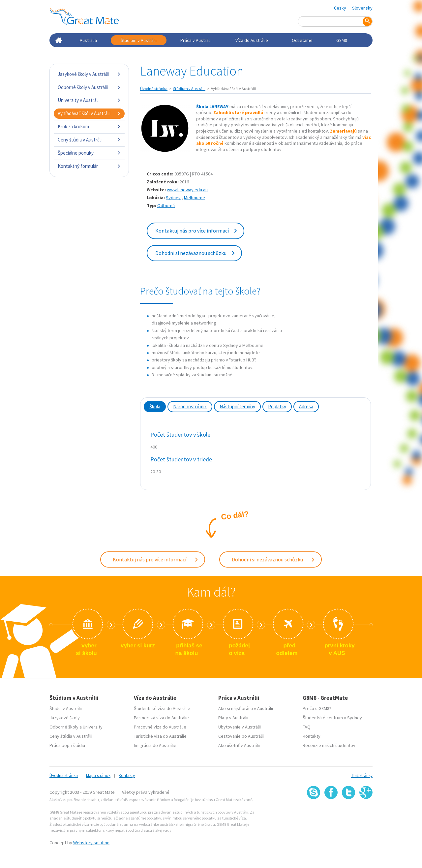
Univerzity (93, 727)
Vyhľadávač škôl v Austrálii (89, 113)
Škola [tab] (155, 406)
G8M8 (342, 40)
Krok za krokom (89, 126)
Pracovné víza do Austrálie (160, 727)
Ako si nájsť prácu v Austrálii (246, 708)
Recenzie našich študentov (329, 745)
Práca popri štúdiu (67, 745)
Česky (340, 8)
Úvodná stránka (154, 89)
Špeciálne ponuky (89, 153)
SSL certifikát (349, 813)
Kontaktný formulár (89, 166)
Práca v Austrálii (196, 40)
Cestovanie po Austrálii (241, 736)
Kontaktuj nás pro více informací (196, 231)
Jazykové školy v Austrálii (89, 74)
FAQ (307, 727)
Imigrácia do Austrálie (155, 745)
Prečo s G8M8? (317, 708)
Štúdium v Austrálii (139, 40)
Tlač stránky (362, 775)
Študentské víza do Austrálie (162, 708)
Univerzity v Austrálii (89, 100)
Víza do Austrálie (252, 40)
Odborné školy (64, 727)
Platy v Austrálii (233, 718)
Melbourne (195, 198)
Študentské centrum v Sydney (332, 718)
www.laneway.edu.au (187, 190)
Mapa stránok (98, 775)
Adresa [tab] (306, 406)
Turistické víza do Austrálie (160, 736)
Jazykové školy (65, 718)
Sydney (173, 198)
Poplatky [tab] (277, 406)
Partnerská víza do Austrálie (161, 718)
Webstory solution (91, 843)
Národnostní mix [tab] (190, 406)
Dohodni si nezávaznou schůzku (195, 253)
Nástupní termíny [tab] (237, 406)
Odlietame (302, 40)
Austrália (88, 40)
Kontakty (312, 736)
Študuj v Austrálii (66, 708)
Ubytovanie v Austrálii (240, 727)
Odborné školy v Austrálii (89, 87)
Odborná (166, 205)
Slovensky (362, 8)
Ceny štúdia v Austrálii (89, 140)
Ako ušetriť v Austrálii (239, 745)
